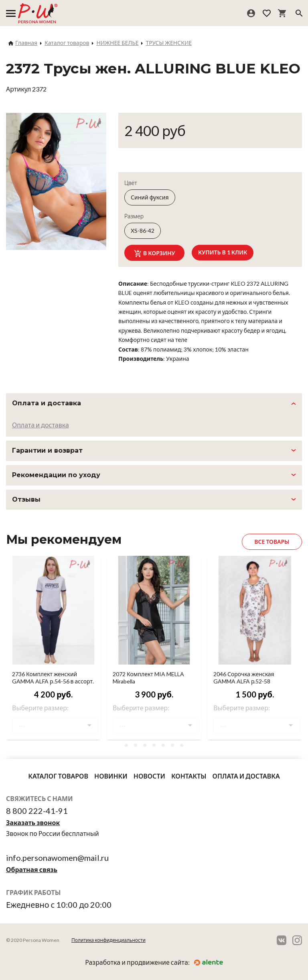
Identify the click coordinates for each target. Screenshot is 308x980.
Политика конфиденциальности (108, 940)
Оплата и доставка (41, 425)
